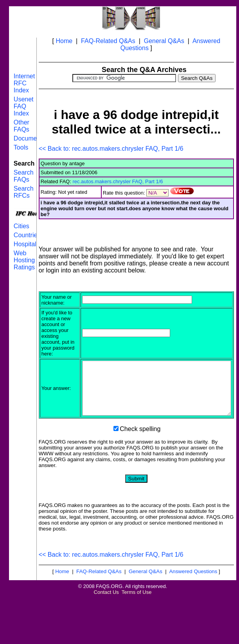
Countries (27, 235)
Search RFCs (24, 192)
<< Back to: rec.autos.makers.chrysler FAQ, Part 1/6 (111, 149)
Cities (22, 226)
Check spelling (140, 475)
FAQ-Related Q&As (108, 41)
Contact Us (106, 638)
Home (64, 41)
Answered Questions (193, 617)
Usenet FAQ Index (24, 106)
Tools (21, 147)
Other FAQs (22, 126)
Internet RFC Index (24, 83)
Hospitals (27, 244)
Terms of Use (137, 638)
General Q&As (164, 41)
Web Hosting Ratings (24, 260)
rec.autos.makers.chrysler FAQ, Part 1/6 (118, 181)
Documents (30, 138)
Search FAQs (24, 176)
